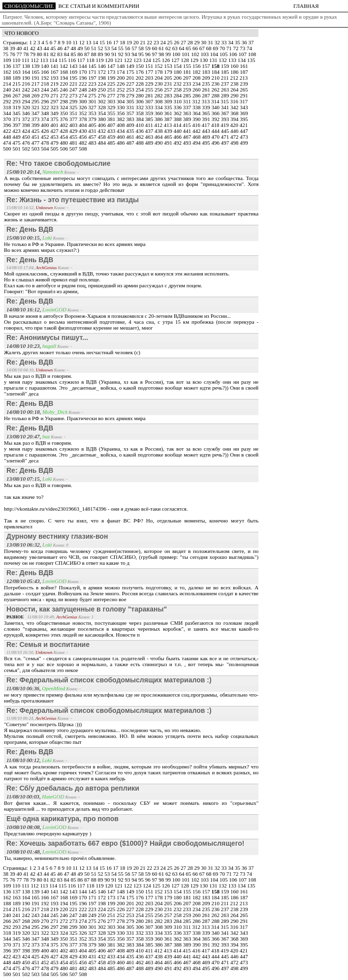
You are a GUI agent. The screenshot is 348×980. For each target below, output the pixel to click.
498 (235, 143)
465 (169, 137)
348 (46, 113)
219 (55, 84)
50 (88, 48)
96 (149, 54)
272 (65, 95)
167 (55, 72)
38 (6, 48)
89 (101, 54)
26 (177, 42)
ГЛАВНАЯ (306, 6)
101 (186, 54)
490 (159, 143)
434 (121, 131)
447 (244, 131)
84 (67, 54)
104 (215, 54)
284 (178, 95)
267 (17, 95)
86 (81, 54)
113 (45, 60)
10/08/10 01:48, (24, 852)
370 (8, 119)
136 (8, 66)
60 (156, 48)
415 (187, 125)
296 (46, 101)
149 (131, 66)
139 (36, 66)
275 (93, 95)
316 (235, 101)
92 (122, 54)
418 (216, 125)
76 (13, 54)
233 (188, 84)
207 (188, 78)
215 (17, 84)
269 (36, 95)
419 (225, 125)
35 (238, 42)
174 (121, 72)
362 (178, 113)
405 (93, 125)
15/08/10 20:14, (24, 172)
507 (74, 149)
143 (74, 66)
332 (141, 107)
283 (169, 95)
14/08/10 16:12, (24, 309)
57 (135, 48)
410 (141, 125)
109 (8, 60)
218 (46, 84)
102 (196, 54)
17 (116, 42)
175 (131, 72)
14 (96, 42)
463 (150, 137)
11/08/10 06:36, (24, 688)
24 (164, 42)
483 (93, 143)
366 (216, 113)
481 (74, 143)
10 (69, 42)
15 (103, 42)
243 (36, 90)
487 (131, 143)
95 (142, 54)
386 (159, 119)
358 (141, 113)
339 (206, 107)
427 (55, 131)
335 (169, 107)
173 (112, 72)
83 (61, 54)
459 (112, 137)
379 (93, 119)
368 (235, 113)
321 (36, 107)
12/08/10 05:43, (24, 581)
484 (103, 143)
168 (65, 72)
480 (65, 143)
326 (83, 107)
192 (46, 78)
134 (242, 60)
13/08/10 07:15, (24, 479)
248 (83, 90)
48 (74, 48)
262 (216, 90)
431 (93, 131)
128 (185, 60)
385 (150, 119)
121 (119, 60)
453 (55, 137)
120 (110, 60)
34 (231, 42)
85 (74, 54)
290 (235, 95)
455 (74, 137)
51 (95, 48)
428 (65, 131)
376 (65, 119)
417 (206, 125)
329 (112, 107)
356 (121, 113)
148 (121, 66)
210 (216, 78)
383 (131, 119)
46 (61, 48)
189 (17, 78)
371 (17, 119)
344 (8, 113)
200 (121, 78)
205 (169, 78)
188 (8, 78)
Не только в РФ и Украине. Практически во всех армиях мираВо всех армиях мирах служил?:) (75, 247)
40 (20, 48)
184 (216, 72)
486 (121, 143)
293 (17, 101)
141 (55, 66)
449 (17, 137)
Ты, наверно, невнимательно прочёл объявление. (60, 858)
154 (178, 66)
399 (36, 125)
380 (103, 119)
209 (206, 78)
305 (131, 101)
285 (188, 95)
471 (226, 137)
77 (20, 54)
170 (83, 72)
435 (131, 131)
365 (206, 113)
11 (76, 42)
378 (83, 119)
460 (121, 137)
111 (26, 60)
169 (74, 72)
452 (46, 137)
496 (216, 143)
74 (249, 48)
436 (141, 131)
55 (122, 48)
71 (230, 48)
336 (178, 107)
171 (93, 72)
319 (17, 107)
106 (234, 54)
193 (55, 78)
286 (197, 95)
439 (169, 131)
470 (216, 137)
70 (223, 48)
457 (93, 137)
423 (17, 131)
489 (150, 143)
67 (203, 48)
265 (244, 90)
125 (157, 60)
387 (169, 119)
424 (27, 131)
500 (8, 149)
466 (178, 137)
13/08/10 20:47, (24, 436)
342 (235, 107)
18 (123, 42)
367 (226, 113)
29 (197, 42)
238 (235, 84)
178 (159, 72)
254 (141, 90)
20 (137, 42)
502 (27, 149)
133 (233, 60)
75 (6, 54)
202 (141, 78)
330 (121, 107)
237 (226, 84)
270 (46, 95)
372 (27, 119)
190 (27, 78)
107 (243, 54)
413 (169, 125)
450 (27, 137)
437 (150, 131)
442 (197, 131)
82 (54, 54)
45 (54, 48)
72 (237, 48)
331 (131, 107)
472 (235, 137)
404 (83, 125)
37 (251, 42)
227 (131, 84)
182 (197, 72)
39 (13, 48)
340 (216, 107)
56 (128, 48)
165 (36, 72)
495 (206, 143)
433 (112, 131)
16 (110, 42)
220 (65, 84)
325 (74, 107)
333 (150, 107)
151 (150, 66)
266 (8, 95)
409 (131, 125)
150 (141, 66)
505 (55, 149)
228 (141, 84)
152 (159, 66)
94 (135, 54)
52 (101, 48)
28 (191, 42)
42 (33, 48)
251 (112, 90)
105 (224, 54)
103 (206, 54)
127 (176, 60)
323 (55, 107)
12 (83, 42)
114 (54, 60)
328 (103, 107)
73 (243, 48)
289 (226, 95)
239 (244, 84)
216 (27, 84)
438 (159, 131)
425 (36, 131)
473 (244, 137)
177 (150, 72)
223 (93, 84)
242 (27, 90)
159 (225, 66)
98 (162, 54)
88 (95, 54)
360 (159, 113)
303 (112, 101)
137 (17, 66)
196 (83, 78)
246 (65, 90)
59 (149, 48)
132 (223, 60)
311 (188, 101)
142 (65, 66)
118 (91, 60)
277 (112, 95)
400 (46, 125)
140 (46, 66)
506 (65, 149)
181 (188, 72)
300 (83, 101)
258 (178, 90)
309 (169, 101)
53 (108, 48)
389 (188, 119)
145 (93, 66)
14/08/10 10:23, (24, 346)
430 (83, 131)
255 (150, 90)
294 (27, 101)
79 (33, 54)
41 (27, 48)
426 (46, 131)
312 (197, 101)
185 (226, 72)
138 (27, 66)
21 (143, 42)
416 (197, 125)
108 (252, 54)
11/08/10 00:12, (24, 760)
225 (112, 84)
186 (235, 72)
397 (17, 125)
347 (36, 113)
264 (235, 90)
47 (67, 48)
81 (47, 54)
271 (55, 95)
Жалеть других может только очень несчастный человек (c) (72, 352)
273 (74, 95)
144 (83, 66)
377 (74, 119)
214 (8, 84)
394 (235, 119)
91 (115, 54)
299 (74, 101)
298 (65, 101)
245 (55, 90)
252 (121, 90)
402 (65, 125)
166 (46, 72)
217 (36, 84)
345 (17, 113)
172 (103, 72)
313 (206, 101)
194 (65, 78)
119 (100, 60)
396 (8, 125)
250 (103, 90)
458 (103, 137)
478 (46, 143)
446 (235, 131)
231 (169, 84)
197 (93, 78)
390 (197, 119)
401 (55, 125)
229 (150, 84)
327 (93, 107)
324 (65, 107)
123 (138, 60)
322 (46, 107)
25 (170, 42)
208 (197, 78)
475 (17, 143)
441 (188, 131)
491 (169, 143)
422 (8, 131)
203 (150, 78)
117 (82, 60)
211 (226, 78)
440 (178, 131)
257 (169, 90)
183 (206, 72)
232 (178, 84)
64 (183, 48)
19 (130, 42)
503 (36, 149)
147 (112, 66)
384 (141, 119)
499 (244, 143)
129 (195, 60)
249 (93, 90)
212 (235, 78)
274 (83, 95)
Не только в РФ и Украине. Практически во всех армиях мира (75, 418)
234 (197, 84)
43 (40, 48)
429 (74, 131)
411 (150, 125)
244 (46, 90)
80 (40, 54)
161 (244, 66)
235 (206, 84)
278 (121, 95)
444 (216, 131)
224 (103, 84)
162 (8, 72)
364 (197, 113)
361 (169, 113)
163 (17, 72)
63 (176, 48)
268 (27, 95)
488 (141, 143)
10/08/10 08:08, (24, 827)
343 (244, 107)
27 (184, 42)
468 (197, 137)
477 (36, 143)
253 (131, 90)
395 (244, 119)
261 (206, 90)
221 (74, 84)
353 (93, 113)
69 (216, 48)
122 (129, 60)
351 (74, 113)
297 (55, 101)
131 (214, 60)
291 (244, 95)
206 (178, 78)
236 (216, 84)
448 (8, 137)
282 (159, 95)
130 (205, 60)
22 (150, 42)
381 (112, 119)
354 (103, 113)
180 (178, 72)
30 (204, 42)
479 (55, 143)
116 (73, 60)
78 (27, 54)
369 (244, 113)
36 (245, 42)
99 (169, 54)
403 (74, 125)
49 (81, 48)
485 (112, 143)
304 (121, 101)
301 (93, 101)
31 (211, 42)
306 (141, 101)
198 (103, 78)
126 (167, 60)
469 (206, 137)
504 (46, 149)
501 (17, 149)
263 (226, 90)
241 (17, 90)
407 (112, 125)
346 (27, 113)
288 (216, 95)
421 (244, 125)
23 (157, 42)
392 (216, 119)
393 (226, 119)
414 (178, 125)
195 (74, 78)
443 (206, 131)
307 (150, 101)
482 (83, 143)
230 (159, 84)
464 (159, 137)
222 (83, 84)
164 (27, 72)
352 (83, 113)
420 (235, 125)
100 (177, 54)
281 (150, 95)
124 (147, 60)
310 (178, 101)
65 (189, 48)
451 (36, 137)
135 (251, 60)
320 (27, 107)
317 (244, 101)
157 (206, 66)
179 (169, 72)
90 (108, 54)
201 (131, 78)
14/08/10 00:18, (24, 412)
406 (103, 125)
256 (159, 90)
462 (141, 137)
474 (8, 143)
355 (112, 113)
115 (63, 60)
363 (188, 113)
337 (188, 107)
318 (8, 107)
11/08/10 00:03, (24, 796)
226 (121, 84)
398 (27, 125)
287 (206, 95)
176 (141, 72)
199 (112, 78)
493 (188, 143)
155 (188, 66)
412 (159, 125)
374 (46, 119)
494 (197, 143)
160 (235, 66)
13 (89, 42)
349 (55, 113)
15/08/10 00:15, (24, 238)
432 (103, 131)
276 (103, 95)
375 (55, 119)
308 (159, 101)
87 (88, 54)
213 (244, 78)
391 (206, 119)
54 (115, 48)
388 (178, 119)
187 (244, 72)
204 (159, 78)
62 (169, 48)
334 (159, 107)
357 (131, 113)
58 (142, 48)
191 (36, 78)
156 (197, 66)
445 (226, 131)
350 (65, 113)
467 (188, 137)
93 (128, 54)
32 (218, 42)
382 (121, 119)
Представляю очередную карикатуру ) (48, 833)
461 (131, 137)
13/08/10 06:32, (24, 545)
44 (47, 48)
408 (121, 125)
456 (83, 137)
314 (216, 101)
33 (224, 42)
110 (17, 60)
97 (156, 54)
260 (197, 90)
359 (150, 113)
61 (162, 48)
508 (83, 149)
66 (196, 48)
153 (169, 66)
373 (36, 119)
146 (103, 66)
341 (226, 107)
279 (131, 95)
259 (188, 90)
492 (178, 143)
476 (27, 143)
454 (65, 137)
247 (74, 90)
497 (226, 143)
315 (225, 101)
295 (36, 101)
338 (197, 107)
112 (36, 60)
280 (141, 95)
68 (210, 48)
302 (103, 101)
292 (8, 101)
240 (8, 90)
